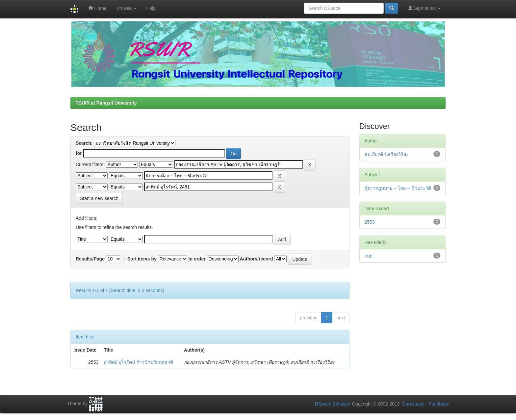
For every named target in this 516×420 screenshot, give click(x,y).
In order (197, 259)
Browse (127, 8)
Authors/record (256, 259)
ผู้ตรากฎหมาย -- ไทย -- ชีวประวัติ (398, 188)
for (79, 153)
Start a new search (99, 198)
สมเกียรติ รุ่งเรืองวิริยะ (387, 154)
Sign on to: (424, 8)
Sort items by (142, 259)
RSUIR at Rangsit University (106, 103)
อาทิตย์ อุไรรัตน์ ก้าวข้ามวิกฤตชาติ (138, 362)
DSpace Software (333, 404)
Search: (84, 143)
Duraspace (413, 404)
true (369, 256)
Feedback (439, 404)
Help (151, 8)
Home (97, 8)
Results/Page (90, 259)
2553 (370, 222)
